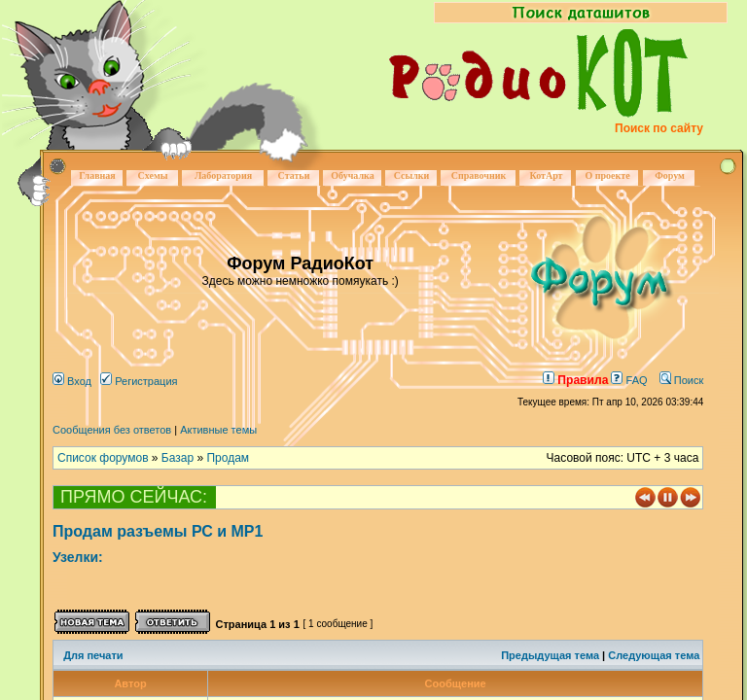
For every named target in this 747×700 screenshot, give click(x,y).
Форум (670, 175)
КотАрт (546, 175)
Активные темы (218, 430)
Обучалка (352, 175)
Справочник (479, 175)
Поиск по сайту (659, 128)
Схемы (152, 175)
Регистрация (139, 381)
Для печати (93, 655)
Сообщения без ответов (112, 430)
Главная (97, 175)
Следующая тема (654, 655)
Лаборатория (223, 175)
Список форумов (103, 458)
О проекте (607, 175)
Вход (72, 381)
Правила (575, 380)
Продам (228, 458)
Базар (178, 458)
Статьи (294, 175)
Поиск (682, 380)
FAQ (629, 380)
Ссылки (412, 175)
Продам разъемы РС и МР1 (158, 531)
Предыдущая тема (550, 655)
